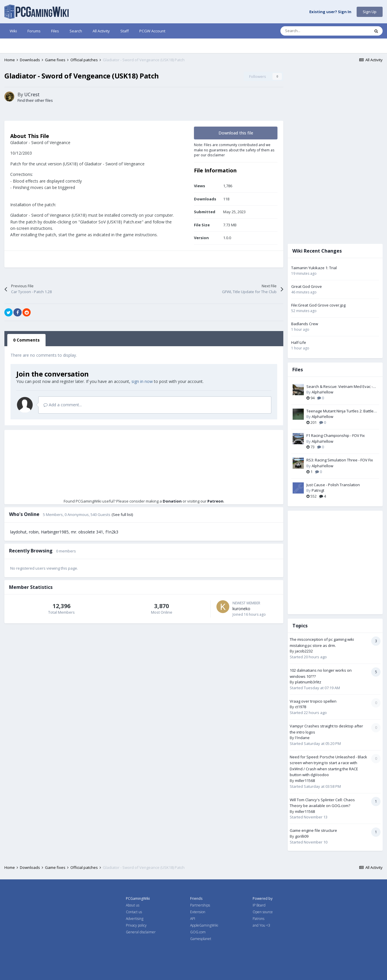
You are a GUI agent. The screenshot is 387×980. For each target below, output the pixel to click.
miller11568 (309, 780)
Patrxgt (322, 490)
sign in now (142, 413)
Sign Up (370, 12)
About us (133, 905)
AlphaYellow (327, 392)
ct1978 (305, 707)
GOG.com (198, 932)
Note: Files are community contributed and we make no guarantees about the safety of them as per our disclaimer (239, 182)
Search (76, 31)
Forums (34, 31)
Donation (174, 533)
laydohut (18, 564)
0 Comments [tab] (26, 372)
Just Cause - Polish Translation (337, 485)
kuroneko (246, 641)
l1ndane (307, 738)
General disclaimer (141, 932)
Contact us (134, 912)
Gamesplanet (201, 939)
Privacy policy (136, 925)
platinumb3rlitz (313, 682)
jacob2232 (308, 651)
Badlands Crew (309, 324)
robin (34, 564)
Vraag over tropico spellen (317, 701)
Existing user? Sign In (330, 12)
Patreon (217, 533)
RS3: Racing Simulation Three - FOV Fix (344, 460)
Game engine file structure (318, 830)
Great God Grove (311, 286)
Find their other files (35, 132)
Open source (263, 912)
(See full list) (122, 547)
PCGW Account (152, 31)
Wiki (13, 31)
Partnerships (200, 905)
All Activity (101, 31)
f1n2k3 (112, 564)
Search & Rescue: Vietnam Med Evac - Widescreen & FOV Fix (344, 387)
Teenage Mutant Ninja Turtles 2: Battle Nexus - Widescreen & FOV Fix (344, 411)
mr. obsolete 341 (87, 564)
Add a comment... (63, 437)
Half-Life (303, 342)
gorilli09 (306, 836)
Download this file (240, 165)
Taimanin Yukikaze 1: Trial (318, 268)
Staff (125, 31)
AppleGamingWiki (204, 925)
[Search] (313, 31)
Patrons (258, 919)
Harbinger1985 (55, 564)
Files (55, 31)
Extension (198, 912)
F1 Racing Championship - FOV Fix (340, 435)
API (193, 919)
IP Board (259, 905)
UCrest (32, 127)
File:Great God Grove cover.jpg (323, 305)
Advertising (135, 919)
